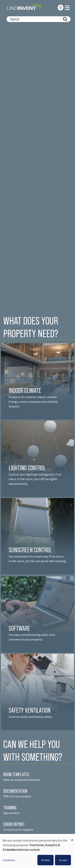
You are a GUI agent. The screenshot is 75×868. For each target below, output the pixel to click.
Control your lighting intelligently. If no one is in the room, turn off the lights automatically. (35, 479)
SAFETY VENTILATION (29, 710)
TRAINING (10, 808)
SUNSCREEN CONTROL (30, 550)
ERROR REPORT (14, 824)
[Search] (37, 19)
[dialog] (37, 852)
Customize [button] (9, 860)
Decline (46, 860)
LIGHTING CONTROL (27, 468)
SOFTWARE (19, 628)
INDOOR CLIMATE (26, 390)
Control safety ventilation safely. (30, 717)
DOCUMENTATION (15, 791)
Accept (63, 860)
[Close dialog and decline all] (72, 838)
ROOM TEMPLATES (16, 774)
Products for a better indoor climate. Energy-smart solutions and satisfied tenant (33, 402)
